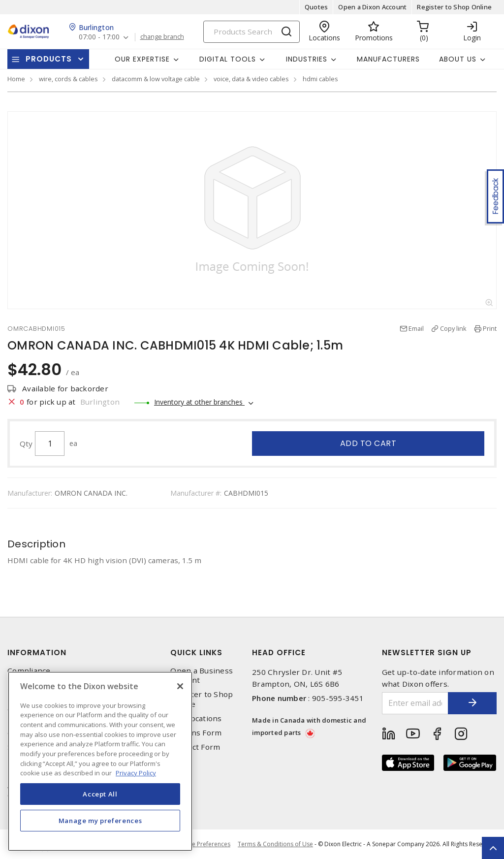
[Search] (252, 32)
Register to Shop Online (454, 7)
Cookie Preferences (203, 844)
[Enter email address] (415, 703)
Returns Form (196, 733)
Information (37, 652)
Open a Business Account (202, 675)
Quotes (316, 7)
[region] (100, 761)
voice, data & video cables (251, 79)
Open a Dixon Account (372, 7)
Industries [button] (307, 59)
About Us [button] (458, 59)
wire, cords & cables (68, 79)
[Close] (180, 686)
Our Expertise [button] (142, 59)
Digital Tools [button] (228, 59)
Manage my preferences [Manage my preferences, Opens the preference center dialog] (100, 821)
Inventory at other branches (199, 402)
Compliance (29, 671)
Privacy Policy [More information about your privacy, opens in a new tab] (136, 773)
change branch (162, 37)
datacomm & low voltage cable (156, 79)
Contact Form (195, 747)
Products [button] (49, 59)
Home (16, 79)
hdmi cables (320, 79)
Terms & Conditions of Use (275, 844)
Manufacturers (388, 59)
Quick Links (196, 652)
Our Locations (196, 718)
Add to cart (368, 443)
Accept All (100, 794)
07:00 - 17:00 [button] (99, 37)
